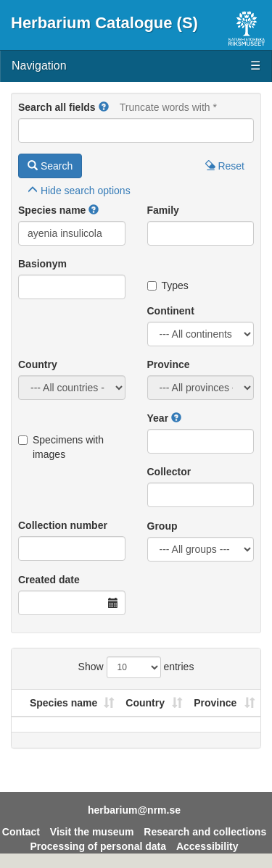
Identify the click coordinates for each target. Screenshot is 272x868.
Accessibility (207, 846)
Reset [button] (225, 166)
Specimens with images (61, 447)
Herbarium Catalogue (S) (104, 23)
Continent (171, 311)
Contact (21, 832)
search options (79, 191)
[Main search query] (136, 130)
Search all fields (57, 107)
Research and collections (205, 832)
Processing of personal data (99, 846)
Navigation (136, 66)
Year (158, 418)
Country (38, 364)
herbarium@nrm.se (134, 810)
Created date (49, 580)
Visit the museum (92, 832)
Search (50, 166)
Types (168, 285)
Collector (169, 472)
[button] (104, 107)
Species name (52, 210)
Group (162, 526)
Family (163, 210)
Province (169, 364)
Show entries (136, 667)
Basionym (42, 264)
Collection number (63, 525)
